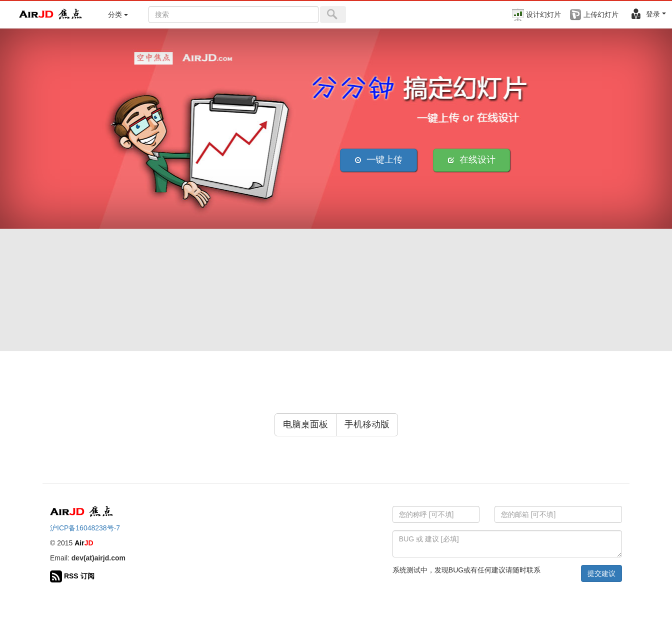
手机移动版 (367, 424)
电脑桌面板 (305, 424)
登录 (648, 14)
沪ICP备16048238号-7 (85, 528)
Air (84, 543)
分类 (118, 15)
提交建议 (601, 573)
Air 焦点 (51, 15)
